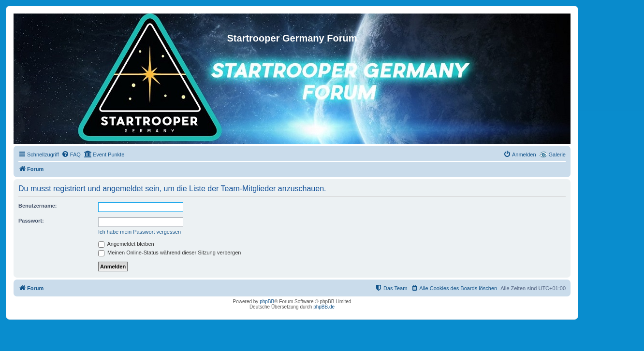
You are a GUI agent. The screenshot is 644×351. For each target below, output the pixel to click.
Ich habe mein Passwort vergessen (139, 232)
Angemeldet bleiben (126, 244)
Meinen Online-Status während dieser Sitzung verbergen (169, 253)
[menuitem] (71, 154)
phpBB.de (324, 307)
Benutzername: (37, 206)
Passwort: (31, 221)
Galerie (557, 154)
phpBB (267, 302)
